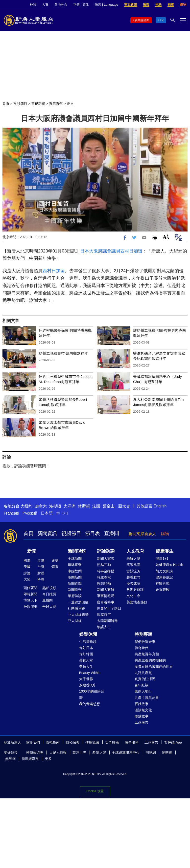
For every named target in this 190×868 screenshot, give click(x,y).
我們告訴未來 (145, 642)
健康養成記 (164, 577)
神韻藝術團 (35, 752)
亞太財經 (75, 621)
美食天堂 (86, 660)
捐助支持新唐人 (142, 534)
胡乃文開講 (164, 571)
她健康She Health (169, 565)
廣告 (146, 5)
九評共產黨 (143, 673)
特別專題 (143, 634)
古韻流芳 (133, 571)
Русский (30, 513)
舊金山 (109, 506)
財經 (41, 573)
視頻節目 (20, 104)
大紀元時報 (58, 752)
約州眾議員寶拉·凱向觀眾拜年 (63, 353)
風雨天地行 (143, 691)
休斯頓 (84, 506)
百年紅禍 (142, 685)
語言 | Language (106, 5)
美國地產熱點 (137, 602)
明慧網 (151, 752)
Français (11, 513)
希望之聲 (99, 752)
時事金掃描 (106, 571)
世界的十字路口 (109, 608)
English (160, 506)
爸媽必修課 (135, 590)
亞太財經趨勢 (78, 615)
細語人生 (104, 627)
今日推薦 (49, 594)
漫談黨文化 (143, 710)
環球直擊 (75, 565)
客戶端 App (173, 742)
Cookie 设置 (95, 791)
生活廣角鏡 (88, 642)
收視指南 (53, 742)
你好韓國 (86, 654)
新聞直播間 (142, 20)
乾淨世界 (79, 752)
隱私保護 (72, 742)
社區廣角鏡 (76, 608)
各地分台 (61, 5)
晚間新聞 (75, 577)
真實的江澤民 (145, 679)
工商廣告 (142, 722)
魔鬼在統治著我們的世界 (154, 667)
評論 (27, 573)
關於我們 (33, 742)
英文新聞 (130, 5)
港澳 (41, 560)
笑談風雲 (133, 565)
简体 (86, 5)
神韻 (33, 5)
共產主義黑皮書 (147, 698)
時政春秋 (104, 577)
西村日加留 (131, 251)
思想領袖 (104, 583)
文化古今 (133, 596)
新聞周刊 (75, 590)
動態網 (167, 752)
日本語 (47, 513)
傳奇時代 (142, 648)
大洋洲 (70, 506)
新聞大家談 (106, 559)
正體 (76, 5)
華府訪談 (75, 596)
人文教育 (135, 551)
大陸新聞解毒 (107, 621)
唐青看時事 (106, 602)
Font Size (166, 237)
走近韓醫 (163, 590)
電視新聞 (38, 104)
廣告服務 (132, 742)
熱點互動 (104, 565)
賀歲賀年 (56, 104)
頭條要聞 (30, 588)
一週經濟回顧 (78, 602)
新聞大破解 (106, 590)
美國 (27, 567)
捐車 (171, 5)
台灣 (41, 567)
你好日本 (86, 648)
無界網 (10, 759)
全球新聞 (75, 559)
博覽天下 (30, 600)
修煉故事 (142, 716)
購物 (183, 5)
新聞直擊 (75, 583)
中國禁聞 (75, 571)
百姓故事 (142, 704)
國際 (27, 560)
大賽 (45, 5)
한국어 (62, 513)
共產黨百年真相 (147, 654)
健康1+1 (162, 559)
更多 (48, 759)
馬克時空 (104, 615)
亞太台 (124, 506)
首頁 (6, 104)
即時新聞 (30, 594)
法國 (96, 506)
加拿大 (41, 506)
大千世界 (86, 679)
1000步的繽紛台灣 (92, 694)
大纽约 (26, 506)
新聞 (32, 551)
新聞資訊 (47, 533)
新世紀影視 (30, 759)
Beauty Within (90, 673)
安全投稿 (112, 742)
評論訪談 (106, 551)
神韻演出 (30, 607)
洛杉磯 (55, 506)
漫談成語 (133, 583)
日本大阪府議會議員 (100, 251)
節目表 (93, 533)
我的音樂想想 (90, 704)
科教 (41, 579)
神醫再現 (163, 583)
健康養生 (165, 551)
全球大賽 (49, 607)
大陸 (27, 579)
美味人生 (86, 667)
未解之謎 (133, 559)
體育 (55, 567)
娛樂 (55, 560)
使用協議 (92, 742)
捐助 (158, 5)
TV (162, 20)
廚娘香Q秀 (87, 685)
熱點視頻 (49, 588)
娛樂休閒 (88, 634)
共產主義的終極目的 (150, 660)
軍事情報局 (106, 596)
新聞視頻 (77, 551)
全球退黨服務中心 (126, 752)
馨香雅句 (133, 577)
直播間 (112, 533)
